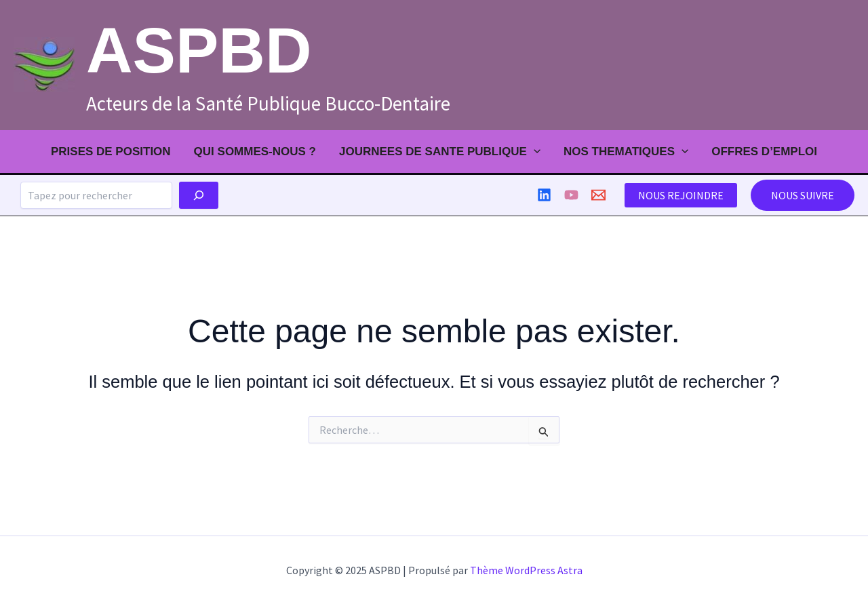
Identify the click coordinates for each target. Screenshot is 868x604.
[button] (803, 195)
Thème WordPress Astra (526, 570)
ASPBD (199, 50)
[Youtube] (571, 195)
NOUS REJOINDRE (681, 195)
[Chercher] (199, 195)
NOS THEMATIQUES (626, 152)
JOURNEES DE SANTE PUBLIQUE (440, 152)
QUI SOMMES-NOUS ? (255, 152)
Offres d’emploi (764, 152)
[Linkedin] (544, 195)
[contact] (598, 195)
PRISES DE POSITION (111, 152)
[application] (534, 152)
